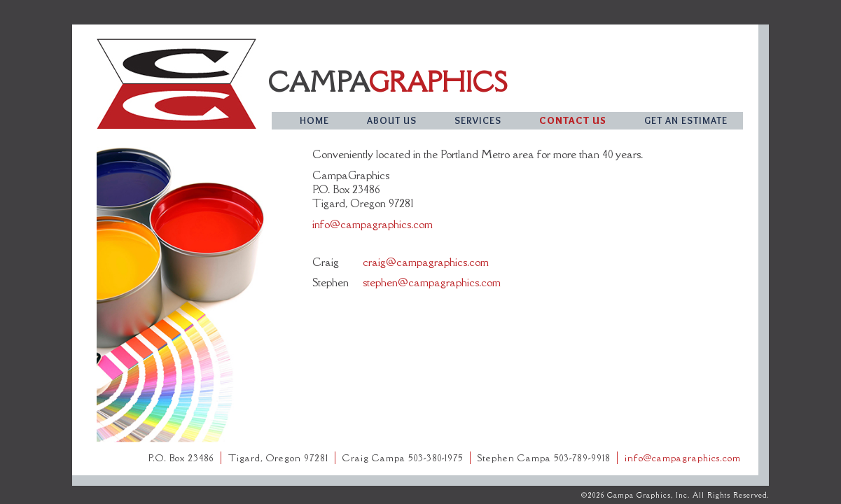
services (478, 120)
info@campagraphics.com (373, 224)
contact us (573, 120)
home (314, 120)
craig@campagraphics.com (426, 262)
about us (392, 120)
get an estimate (686, 120)
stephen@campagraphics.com (432, 282)
